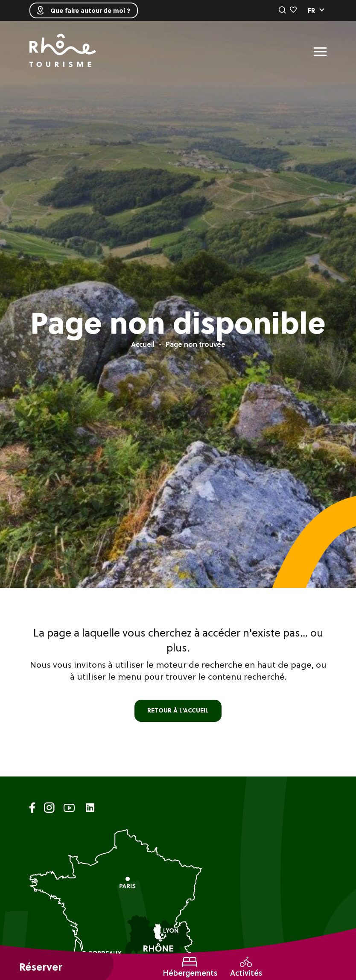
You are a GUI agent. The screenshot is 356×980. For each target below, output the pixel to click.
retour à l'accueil (178, 710)
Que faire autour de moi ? (84, 10)
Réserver (41, 967)
